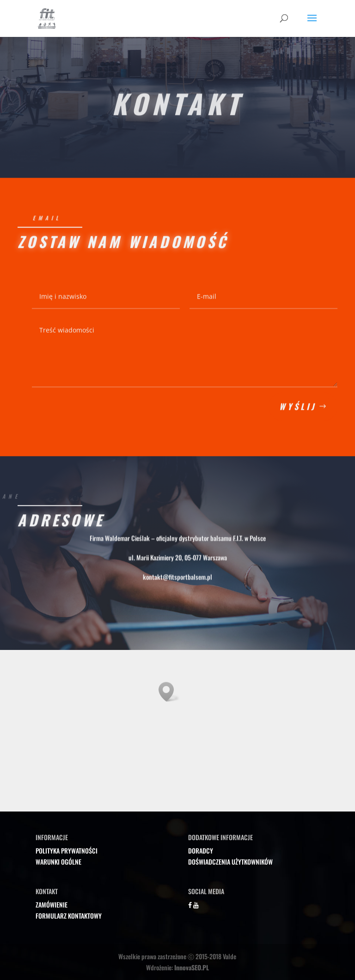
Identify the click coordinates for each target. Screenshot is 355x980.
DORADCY (201, 851)
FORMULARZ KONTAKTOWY (69, 916)
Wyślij (298, 412)
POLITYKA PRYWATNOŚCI (67, 851)
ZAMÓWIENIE (52, 905)
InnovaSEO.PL (192, 967)
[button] (169, 692)
